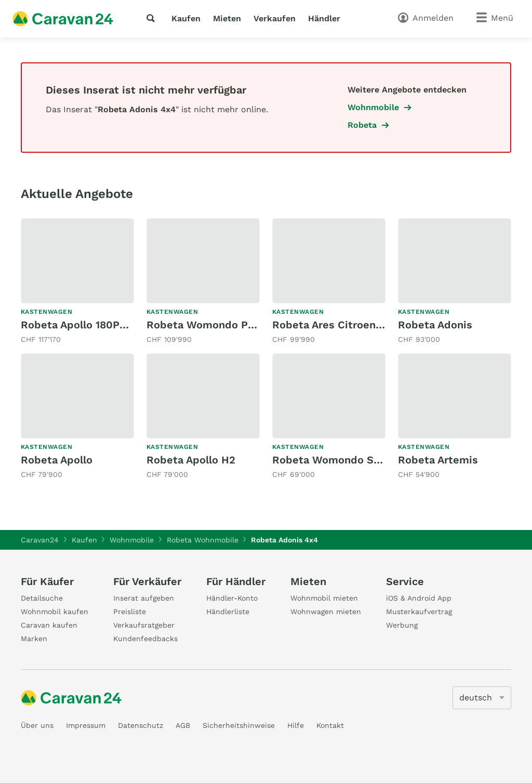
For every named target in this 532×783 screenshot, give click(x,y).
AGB (183, 725)
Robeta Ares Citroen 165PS (341, 325)
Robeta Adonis (435, 325)
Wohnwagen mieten (326, 612)
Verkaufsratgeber (144, 625)
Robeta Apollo (57, 460)
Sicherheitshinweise (239, 725)
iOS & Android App (419, 598)
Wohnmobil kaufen (55, 612)
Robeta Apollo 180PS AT (81, 325)
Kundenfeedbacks (145, 639)
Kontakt (330, 725)
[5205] (482, 698)
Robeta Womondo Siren (333, 460)
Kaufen (186, 18)
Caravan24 (40, 540)
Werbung (402, 625)
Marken (34, 639)
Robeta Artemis (438, 460)
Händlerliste (228, 612)
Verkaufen (275, 18)
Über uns (37, 725)
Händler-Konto (232, 598)
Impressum (86, 725)
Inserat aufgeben (144, 598)
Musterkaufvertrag (419, 612)
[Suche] (153, 18)
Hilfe (296, 725)
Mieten (227, 18)
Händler (324, 18)
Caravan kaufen (49, 625)
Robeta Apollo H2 (191, 460)
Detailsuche (42, 598)
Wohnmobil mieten (324, 598)
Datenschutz (141, 725)
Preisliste (130, 612)
